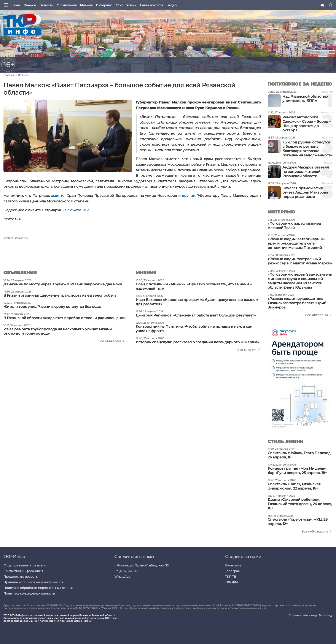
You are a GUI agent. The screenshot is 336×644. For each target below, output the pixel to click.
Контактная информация (23, 571)
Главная (9, 75)
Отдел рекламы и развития (25, 565)
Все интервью (316, 315)
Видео (171, 5)
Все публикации (315, 531)
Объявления (67, 5)
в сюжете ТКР (77, 210)
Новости (46, 5)
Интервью (104, 5)
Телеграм (233, 571)
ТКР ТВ (231, 577)
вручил (189, 196)
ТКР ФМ (231, 582)
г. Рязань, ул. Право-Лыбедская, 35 (141, 565)
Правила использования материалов (33, 582)
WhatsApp (122, 577)
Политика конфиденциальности (29, 593)
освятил (59, 196)
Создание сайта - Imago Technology (311, 615)
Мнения (86, 5)
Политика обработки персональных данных (38, 588)
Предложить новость (21, 577)
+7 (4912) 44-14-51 (127, 571)
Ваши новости (151, 5)
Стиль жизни (126, 5)
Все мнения (247, 350)
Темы (16, 5)
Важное (30, 5)
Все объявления (111, 341)
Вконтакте (233, 565)
